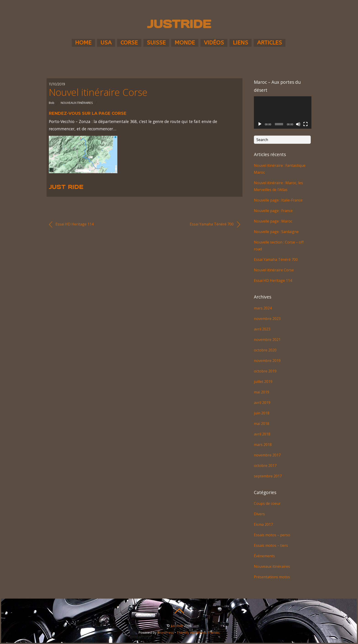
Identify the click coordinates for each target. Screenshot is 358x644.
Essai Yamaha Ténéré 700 (215, 225)
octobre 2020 (265, 350)
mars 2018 (263, 445)
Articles (270, 43)
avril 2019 (262, 403)
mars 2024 (263, 308)
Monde (185, 43)
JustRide (177, 626)
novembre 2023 (267, 319)
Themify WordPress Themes (198, 632)
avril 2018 (262, 434)
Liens (241, 43)
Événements (264, 556)
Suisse (156, 43)
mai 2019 (262, 392)
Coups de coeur (267, 503)
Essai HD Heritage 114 (71, 225)
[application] (283, 113)
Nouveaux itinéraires (77, 103)
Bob (52, 103)
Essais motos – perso (272, 535)
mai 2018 (262, 424)
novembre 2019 (267, 361)
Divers (259, 514)
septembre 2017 (268, 476)
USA (106, 43)
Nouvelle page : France (273, 211)
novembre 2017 (267, 455)
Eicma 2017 (263, 524)
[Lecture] (260, 124)
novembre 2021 (267, 340)
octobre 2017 (265, 466)
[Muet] (298, 124)
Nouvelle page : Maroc (273, 221)
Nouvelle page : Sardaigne (276, 232)
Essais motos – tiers (271, 545)
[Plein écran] (305, 124)
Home (83, 43)
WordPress (166, 632)
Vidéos (214, 43)
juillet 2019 (263, 382)
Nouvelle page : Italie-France (278, 200)
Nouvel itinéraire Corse (98, 92)
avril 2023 (262, 329)
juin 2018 (262, 413)
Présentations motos (272, 577)
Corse (129, 43)
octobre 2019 (265, 371)
